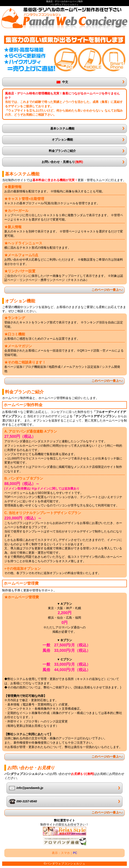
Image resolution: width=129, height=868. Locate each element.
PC (75, 853)
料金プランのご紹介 (62, 151)
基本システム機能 (62, 128)
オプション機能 (62, 140)
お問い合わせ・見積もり (62, 162)
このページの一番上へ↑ (108, 290)
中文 (62, 82)
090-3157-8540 (23, 801)
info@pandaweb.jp (26, 788)
